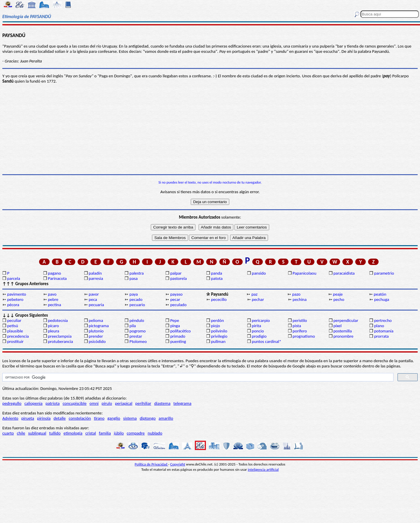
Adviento (10, 418)
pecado (136, 299)
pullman (218, 341)
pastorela (179, 278)
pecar (175, 299)
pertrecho (383, 320)
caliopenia (34, 403)
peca (93, 299)
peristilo (300, 320)
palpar (176, 273)
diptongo (148, 418)
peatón (380, 294)
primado (178, 336)
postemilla (343, 331)
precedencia (18, 336)
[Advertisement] (210, 129)
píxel (337, 326)
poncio (258, 331)
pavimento (16, 294)
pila (133, 326)
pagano (54, 273)
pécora (13, 305)
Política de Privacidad (152, 464)
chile (21, 433)
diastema (162, 403)
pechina (300, 299)
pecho (339, 299)
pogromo (138, 331)
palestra (137, 273)
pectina (54, 305)
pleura (54, 331)
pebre (53, 299)
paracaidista (344, 273)
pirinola (44, 418)
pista (297, 326)
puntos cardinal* (266, 341)
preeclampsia (60, 336)
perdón (217, 320)
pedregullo (12, 403)
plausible (15, 331)
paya (134, 294)
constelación (80, 418)
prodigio (259, 336)
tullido (55, 433)
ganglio (114, 418)
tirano (99, 418)
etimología (73, 433)
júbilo (119, 433)
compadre (136, 433)
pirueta (28, 418)
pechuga (382, 299)
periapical (124, 403)
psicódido (97, 341)
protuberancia (60, 341)
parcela (14, 278)
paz (254, 294)
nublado (155, 433)
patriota (53, 403)
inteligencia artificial (263, 469)
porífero (300, 331)
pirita (256, 326)
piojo (215, 326)
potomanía (384, 331)
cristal (91, 433)
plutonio (96, 331)
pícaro (53, 326)
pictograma (99, 326)
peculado (178, 305)
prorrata (381, 336)
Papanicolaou (304, 273)
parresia (96, 278)
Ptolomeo (138, 341)
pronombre (343, 336)
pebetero (15, 299)
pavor (94, 294)
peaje (338, 294)
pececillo (219, 299)
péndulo (137, 320)
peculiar (14, 320)
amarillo (166, 418)
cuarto (8, 433)
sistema (130, 418)
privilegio (219, 336)
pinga (175, 326)
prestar (136, 336)
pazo (296, 294)
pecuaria (96, 305)
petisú (12, 326)
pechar (258, 299)
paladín (95, 273)
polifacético (181, 331)
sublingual (37, 433)
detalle (60, 418)
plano (379, 326)
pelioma (96, 320)
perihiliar (143, 403)
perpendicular (346, 320)
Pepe (175, 320)
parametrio (384, 273)
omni (94, 403)
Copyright (178, 464)
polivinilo (219, 331)
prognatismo (304, 336)
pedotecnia (58, 320)
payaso (176, 294)
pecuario (137, 305)
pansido (259, 273)
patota (217, 278)
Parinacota (57, 278)
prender (96, 336)
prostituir (15, 341)
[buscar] (197, 377)
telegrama (183, 403)
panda (216, 273)
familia (105, 433)
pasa (134, 278)
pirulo (107, 403)
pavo (52, 294)
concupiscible (75, 403)
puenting (178, 341)
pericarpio (261, 320)
